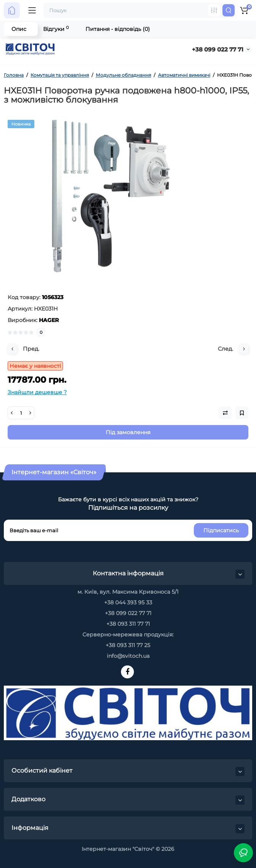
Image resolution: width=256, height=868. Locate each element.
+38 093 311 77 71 (128, 624)
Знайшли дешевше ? (37, 392)
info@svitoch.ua (128, 656)
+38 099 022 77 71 (218, 49)
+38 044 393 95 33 (128, 602)
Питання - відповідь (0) (118, 29)
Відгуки (56, 29)
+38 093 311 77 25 (128, 645)
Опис (19, 29)
